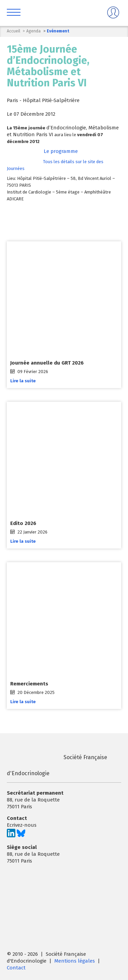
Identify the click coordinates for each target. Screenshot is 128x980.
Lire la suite (23, 381)
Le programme (61, 151)
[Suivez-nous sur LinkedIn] (11, 836)
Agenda (33, 31)
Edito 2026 (23, 523)
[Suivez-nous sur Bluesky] (21, 836)
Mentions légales (75, 961)
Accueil (13, 31)
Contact (16, 968)
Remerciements (29, 684)
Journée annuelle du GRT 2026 (47, 363)
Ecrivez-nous (22, 825)
